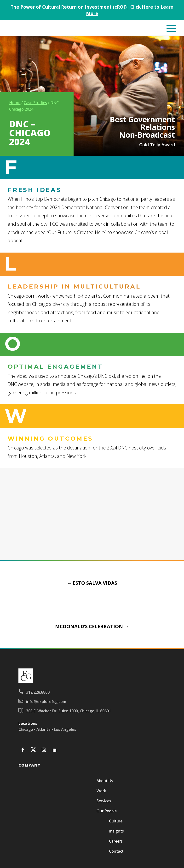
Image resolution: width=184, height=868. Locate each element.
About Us (105, 781)
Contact (116, 852)
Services (104, 801)
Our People (107, 811)
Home (15, 103)
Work (101, 791)
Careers (116, 842)
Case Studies (35, 103)
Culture (116, 821)
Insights (116, 832)
